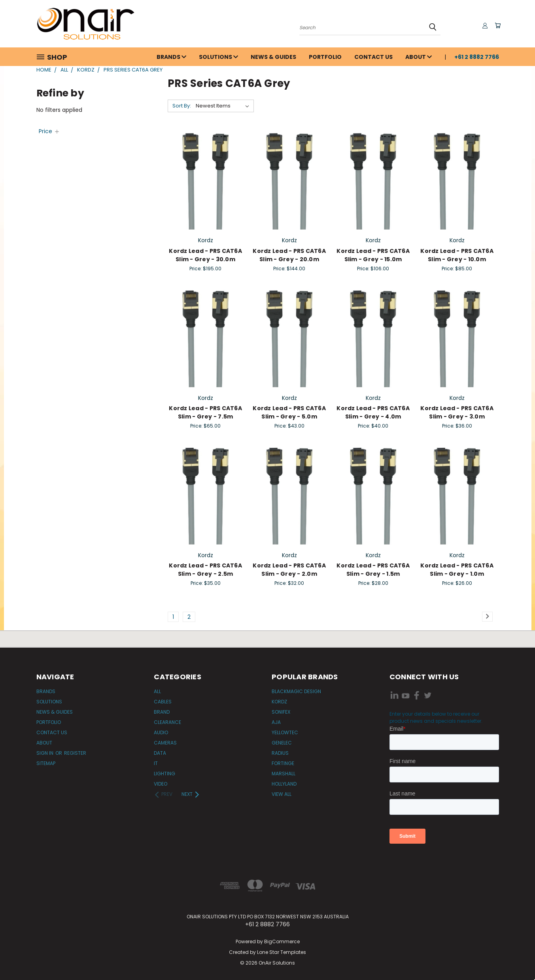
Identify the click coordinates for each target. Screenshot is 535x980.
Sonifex (281, 712)
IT (156, 763)
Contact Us (373, 57)
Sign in (45, 753)
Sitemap (46, 763)
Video (161, 784)
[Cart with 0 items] (497, 26)
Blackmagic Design (296, 691)
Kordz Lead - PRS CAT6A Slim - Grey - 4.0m (373, 412)
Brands (171, 57)
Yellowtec (285, 732)
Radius (280, 753)
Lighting (164, 774)
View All (282, 794)
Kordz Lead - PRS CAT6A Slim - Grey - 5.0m (289, 412)
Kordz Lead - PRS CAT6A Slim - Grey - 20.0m (289, 255)
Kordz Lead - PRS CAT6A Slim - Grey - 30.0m (205, 255)
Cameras (165, 743)
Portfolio (325, 57)
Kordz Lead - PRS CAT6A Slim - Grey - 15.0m (373, 255)
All (157, 691)
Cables (163, 702)
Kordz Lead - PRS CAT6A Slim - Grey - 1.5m (373, 570)
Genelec (282, 743)
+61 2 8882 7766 (477, 57)
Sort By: (182, 106)
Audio (161, 732)
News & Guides (273, 57)
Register (75, 753)
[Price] (49, 131)
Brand (162, 712)
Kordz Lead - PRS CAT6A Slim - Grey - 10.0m (457, 255)
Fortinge (283, 763)
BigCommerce (282, 941)
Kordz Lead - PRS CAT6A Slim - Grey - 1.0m (457, 570)
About (419, 57)
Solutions (218, 57)
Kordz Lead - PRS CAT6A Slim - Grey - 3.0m (457, 412)
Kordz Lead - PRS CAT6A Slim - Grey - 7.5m (205, 412)
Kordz (279, 702)
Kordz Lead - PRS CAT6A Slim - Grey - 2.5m (205, 570)
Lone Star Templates (282, 952)
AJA (276, 722)
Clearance (167, 722)
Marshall (284, 774)
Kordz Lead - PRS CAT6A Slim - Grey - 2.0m (289, 570)
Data (160, 753)
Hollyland (284, 784)
